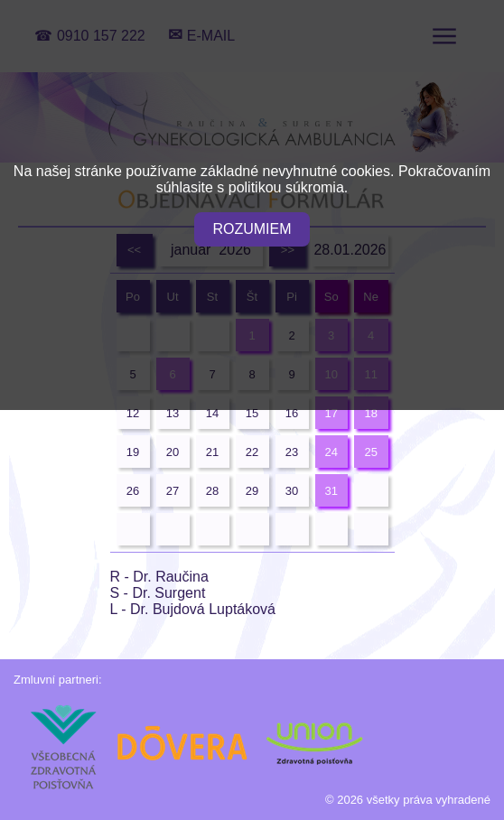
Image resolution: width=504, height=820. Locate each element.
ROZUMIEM (252, 229)
